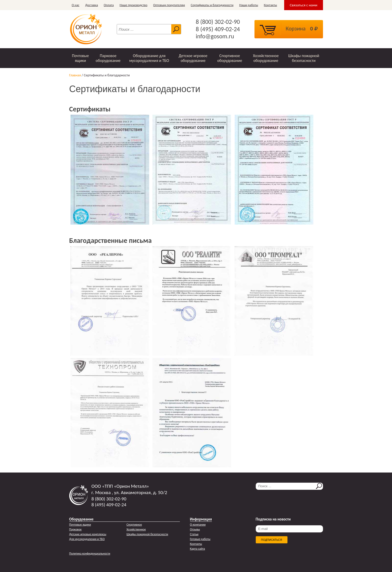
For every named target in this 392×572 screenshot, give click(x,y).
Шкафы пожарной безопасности (304, 58)
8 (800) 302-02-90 (218, 22)
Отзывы (195, 529)
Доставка (92, 5)
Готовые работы (200, 539)
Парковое (75, 529)
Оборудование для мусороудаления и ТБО (149, 58)
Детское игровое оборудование (193, 58)
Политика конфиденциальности (90, 553)
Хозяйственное (136, 529)
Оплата (109, 5)
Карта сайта (198, 549)
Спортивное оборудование (230, 58)
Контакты (270, 5)
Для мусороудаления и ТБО (87, 539)
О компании (198, 525)
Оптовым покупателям (169, 5)
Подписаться (272, 540)
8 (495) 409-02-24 (218, 29)
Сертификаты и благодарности (212, 5)
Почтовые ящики (80, 58)
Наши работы (249, 5)
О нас (76, 5)
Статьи (194, 534)
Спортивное (134, 525)
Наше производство (133, 5)
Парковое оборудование (108, 58)
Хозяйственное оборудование (266, 58)
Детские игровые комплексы (88, 534)
